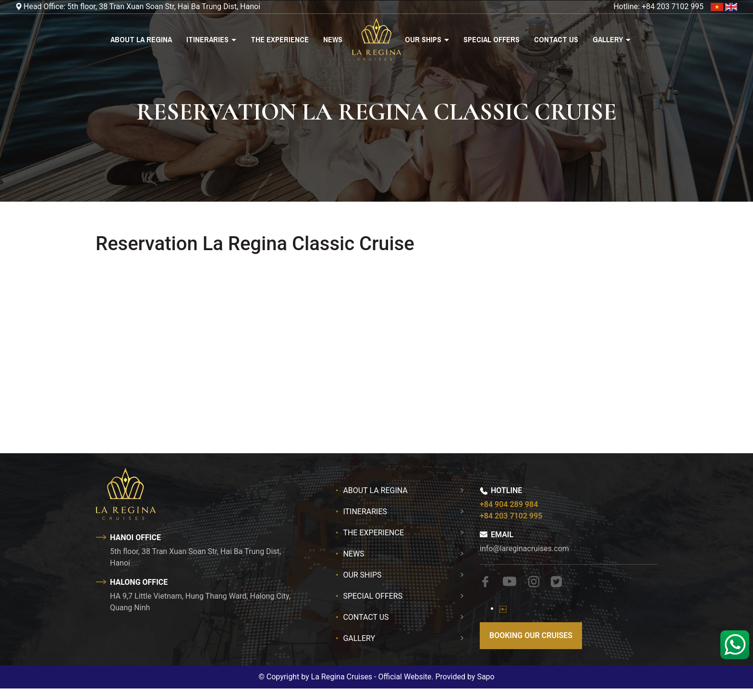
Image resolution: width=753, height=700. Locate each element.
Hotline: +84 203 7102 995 (658, 6)
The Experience (280, 39)
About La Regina (141, 39)
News (333, 39)
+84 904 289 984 (509, 504)
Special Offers (492, 39)
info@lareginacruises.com (524, 549)
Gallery (609, 39)
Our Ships (424, 39)
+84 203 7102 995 (511, 516)
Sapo (486, 677)
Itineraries (208, 39)
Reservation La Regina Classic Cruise (255, 244)
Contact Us (556, 39)
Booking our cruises (531, 635)
